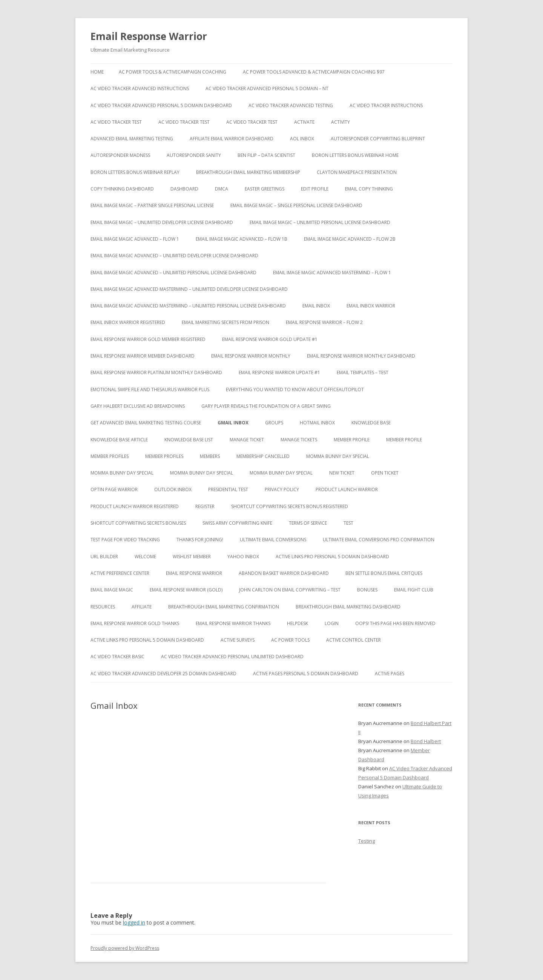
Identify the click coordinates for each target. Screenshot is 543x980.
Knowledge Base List (189, 440)
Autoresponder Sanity (194, 155)
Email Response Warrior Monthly (251, 356)
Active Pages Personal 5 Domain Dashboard (306, 674)
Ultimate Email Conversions (273, 540)
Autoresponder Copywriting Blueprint (378, 139)
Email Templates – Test (363, 372)
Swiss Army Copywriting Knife (237, 523)
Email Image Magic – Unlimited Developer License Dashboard (162, 222)
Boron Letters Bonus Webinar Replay (135, 172)
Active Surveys (238, 640)
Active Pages (390, 674)
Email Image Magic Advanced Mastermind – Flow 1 (332, 273)
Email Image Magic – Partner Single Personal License (152, 205)
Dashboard (184, 189)
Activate (304, 122)
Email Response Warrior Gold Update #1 (270, 339)
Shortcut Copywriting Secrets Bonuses (138, 523)
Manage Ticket (247, 440)
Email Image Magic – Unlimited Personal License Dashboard (320, 222)
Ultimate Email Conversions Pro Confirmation (379, 540)
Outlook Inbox (173, 489)
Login (332, 623)
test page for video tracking (125, 540)
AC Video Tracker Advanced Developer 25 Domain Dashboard (163, 674)
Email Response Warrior (149, 36)
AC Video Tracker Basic (117, 657)
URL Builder (104, 557)
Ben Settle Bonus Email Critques (384, 573)
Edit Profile (315, 189)
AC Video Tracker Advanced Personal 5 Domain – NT (267, 88)
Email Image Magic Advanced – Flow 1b (242, 239)
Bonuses (367, 590)
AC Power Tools (290, 640)
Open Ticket (385, 473)
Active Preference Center (120, 573)
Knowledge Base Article (119, 440)
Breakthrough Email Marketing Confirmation (224, 607)
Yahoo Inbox (243, 557)
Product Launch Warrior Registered (135, 506)
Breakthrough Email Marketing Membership (248, 172)
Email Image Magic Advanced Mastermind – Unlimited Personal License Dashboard (188, 306)
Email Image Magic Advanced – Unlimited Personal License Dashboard (173, 273)
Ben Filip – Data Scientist (266, 155)
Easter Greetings (265, 189)
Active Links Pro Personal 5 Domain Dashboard (332, 557)
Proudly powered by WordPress (125, 948)
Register (205, 506)
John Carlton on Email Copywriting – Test (290, 590)
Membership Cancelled (263, 456)
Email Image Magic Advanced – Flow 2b (350, 239)
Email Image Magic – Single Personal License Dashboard (296, 205)
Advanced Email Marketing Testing (132, 139)
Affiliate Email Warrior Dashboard (232, 139)
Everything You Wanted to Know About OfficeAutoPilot (295, 389)
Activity (341, 122)
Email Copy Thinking (369, 189)
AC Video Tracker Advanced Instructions (140, 88)
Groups (274, 423)
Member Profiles (110, 456)
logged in (134, 922)
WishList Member (192, 557)
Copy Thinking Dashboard (122, 189)
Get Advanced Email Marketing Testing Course (146, 423)
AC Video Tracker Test (116, 122)
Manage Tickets (299, 440)
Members (210, 456)
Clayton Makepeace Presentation (357, 172)
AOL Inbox (302, 139)
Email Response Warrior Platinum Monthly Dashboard (156, 372)
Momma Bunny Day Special (338, 456)
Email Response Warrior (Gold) (186, 590)
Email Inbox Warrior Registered (128, 322)
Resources (103, 607)
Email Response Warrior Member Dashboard (143, 356)
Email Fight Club (414, 590)
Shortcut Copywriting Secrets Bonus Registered (290, 506)
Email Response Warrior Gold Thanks (135, 623)
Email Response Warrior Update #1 (279, 372)
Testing (367, 841)
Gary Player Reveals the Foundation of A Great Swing (266, 406)
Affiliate (142, 607)
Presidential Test (228, 489)
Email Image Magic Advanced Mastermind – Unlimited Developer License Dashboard (189, 289)
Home (97, 72)
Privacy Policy (282, 489)
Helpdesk (298, 623)
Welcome (145, 557)
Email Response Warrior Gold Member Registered (148, 339)
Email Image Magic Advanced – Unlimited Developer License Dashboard (174, 256)
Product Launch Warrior (347, 489)
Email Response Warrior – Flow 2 (324, 322)
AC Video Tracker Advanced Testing (291, 105)
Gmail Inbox (233, 423)
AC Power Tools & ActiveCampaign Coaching (173, 72)
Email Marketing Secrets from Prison (225, 322)
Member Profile (352, 440)
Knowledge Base (371, 423)
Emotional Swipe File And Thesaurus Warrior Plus (150, 389)
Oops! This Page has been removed (395, 623)
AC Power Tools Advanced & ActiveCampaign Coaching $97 (314, 72)
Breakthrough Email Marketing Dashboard (348, 607)
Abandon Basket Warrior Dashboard (284, 573)
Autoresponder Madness (120, 155)
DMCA (222, 189)
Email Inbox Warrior (371, 306)
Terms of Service (308, 523)
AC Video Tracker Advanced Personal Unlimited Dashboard (232, 657)
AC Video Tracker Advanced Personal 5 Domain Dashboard (161, 105)
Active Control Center (354, 640)
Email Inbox (316, 306)
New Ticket (342, 473)
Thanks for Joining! (200, 540)
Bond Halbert (426, 741)
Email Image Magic (112, 590)
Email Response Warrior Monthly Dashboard (361, 356)
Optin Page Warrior (114, 489)
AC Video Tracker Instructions (386, 105)
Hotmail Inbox (317, 423)
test (348, 523)
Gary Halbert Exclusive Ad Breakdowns (138, 406)
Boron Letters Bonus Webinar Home (355, 155)
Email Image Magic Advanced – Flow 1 (135, 239)
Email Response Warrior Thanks (233, 623)
